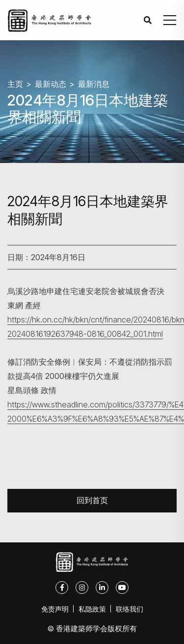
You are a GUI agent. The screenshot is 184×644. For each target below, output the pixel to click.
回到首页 (92, 500)
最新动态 (51, 84)
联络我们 (130, 609)
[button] (170, 20)
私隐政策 (92, 609)
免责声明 (55, 609)
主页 (15, 84)
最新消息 (94, 84)
